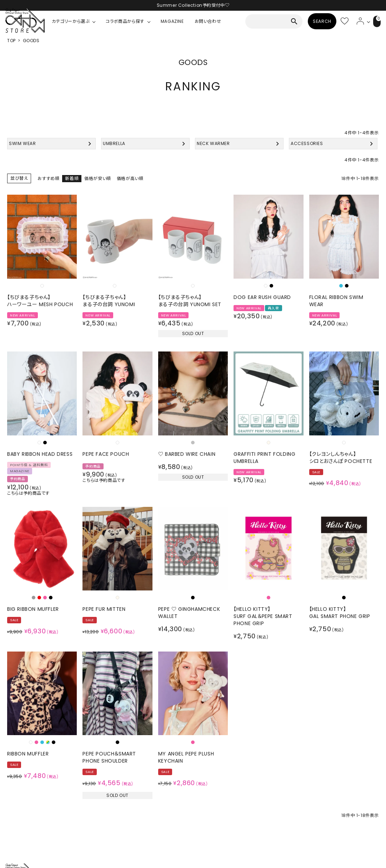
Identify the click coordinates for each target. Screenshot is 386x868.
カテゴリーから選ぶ (71, 21)
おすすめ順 (48, 178)
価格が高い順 (130, 178)
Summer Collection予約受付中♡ (193, 5)
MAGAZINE (172, 21)
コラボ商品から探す (125, 21)
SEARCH (314, 21)
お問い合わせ (208, 21)
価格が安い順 (98, 178)
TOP (11, 41)
